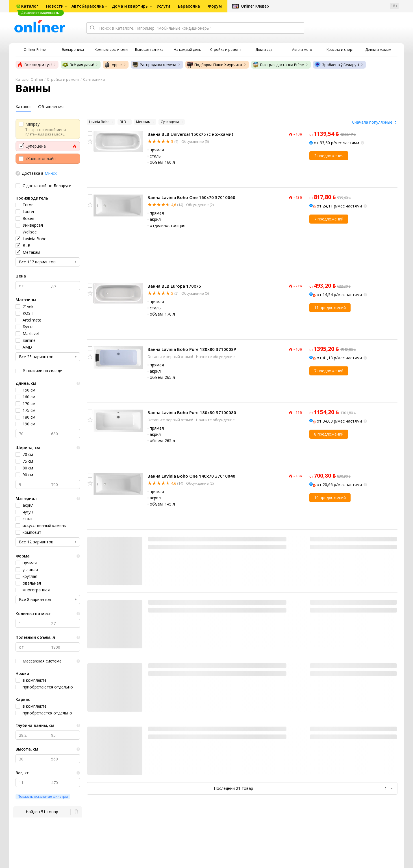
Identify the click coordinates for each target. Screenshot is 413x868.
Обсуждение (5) (195, 141)
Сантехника (94, 79)
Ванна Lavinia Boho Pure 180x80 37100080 (192, 412)
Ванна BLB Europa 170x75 (174, 286)
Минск (51, 173)
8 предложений (329, 434)
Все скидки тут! (34, 65)
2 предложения (329, 156)
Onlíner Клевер (255, 6)
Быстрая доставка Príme (278, 65)
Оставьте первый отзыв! (171, 357)
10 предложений (330, 498)
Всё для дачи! (78, 65)
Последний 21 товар (233, 788)
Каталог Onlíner (30, 79)
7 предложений (329, 219)
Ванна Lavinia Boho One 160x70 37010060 (191, 197)
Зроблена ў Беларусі (337, 65)
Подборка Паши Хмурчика (214, 65)
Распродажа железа (154, 65)
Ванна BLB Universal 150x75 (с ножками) (190, 134)
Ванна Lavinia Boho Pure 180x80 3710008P (192, 349)
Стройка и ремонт (63, 79)
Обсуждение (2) (199, 205)
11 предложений (330, 308)
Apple (113, 65)
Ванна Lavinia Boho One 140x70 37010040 (191, 476)
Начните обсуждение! (216, 357)
